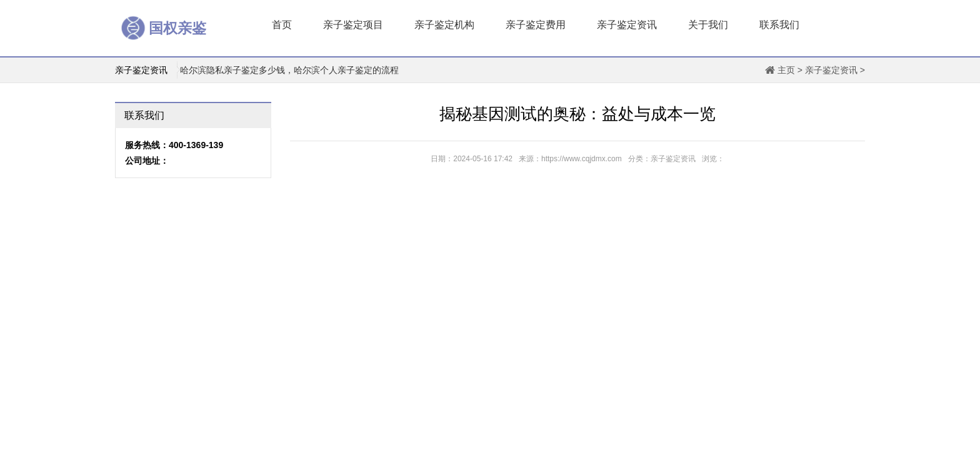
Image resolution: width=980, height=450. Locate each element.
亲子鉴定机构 (444, 25)
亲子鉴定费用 (536, 25)
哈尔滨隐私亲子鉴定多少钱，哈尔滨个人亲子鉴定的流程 (289, 70)
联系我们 (779, 25)
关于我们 (708, 25)
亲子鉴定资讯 (627, 25)
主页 (786, 70)
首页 (282, 25)
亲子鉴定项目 (353, 25)
